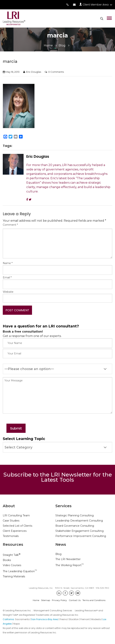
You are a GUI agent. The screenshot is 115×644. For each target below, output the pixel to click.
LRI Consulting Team (16, 515)
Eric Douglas (34, 72)
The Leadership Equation (20, 571)
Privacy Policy (59, 600)
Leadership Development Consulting (79, 521)
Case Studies (11, 521)
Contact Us (75, 600)
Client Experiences (15, 531)
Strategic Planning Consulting (75, 515)
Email (7, 277)
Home (48, 45)
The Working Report (70, 565)
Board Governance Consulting (75, 526)
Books (7, 560)
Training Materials (14, 576)
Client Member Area (96, 5)
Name (8, 263)
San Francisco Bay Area (45, 619)
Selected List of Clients (17, 526)
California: (9, 619)
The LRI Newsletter (68, 559)
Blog (62, 45)
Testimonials (11, 536)
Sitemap (46, 600)
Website (8, 292)
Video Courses (12, 565)
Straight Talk (12, 555)
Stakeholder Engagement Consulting (79, 531)
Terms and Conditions (94, 600)
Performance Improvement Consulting (81, 536)
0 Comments (56, 72)
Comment (10, 225)
